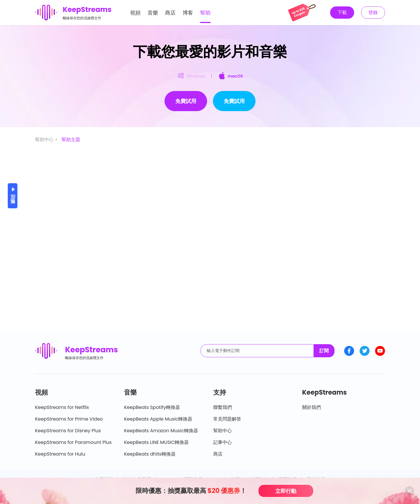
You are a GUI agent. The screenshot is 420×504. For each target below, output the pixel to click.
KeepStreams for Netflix (62, 407)
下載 (342, 12)
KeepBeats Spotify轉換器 (152, 407)
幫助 (205, 13)
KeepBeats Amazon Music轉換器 (161, 431)
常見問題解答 (227, 419)
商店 (170, 13)
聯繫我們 (223, 407)
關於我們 (311, 407)
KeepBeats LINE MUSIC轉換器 (156, 442)
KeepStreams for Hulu (60, 454)
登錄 (373, 12)
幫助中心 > (47, 140)
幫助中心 (223, 431)
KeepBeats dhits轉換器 (150, 454)
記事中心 (223, 442)
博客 (188, 13)
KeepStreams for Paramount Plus (73, 442)
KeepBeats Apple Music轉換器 (158, 419)
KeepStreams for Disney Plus (68, 431)
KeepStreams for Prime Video (69, 419)
